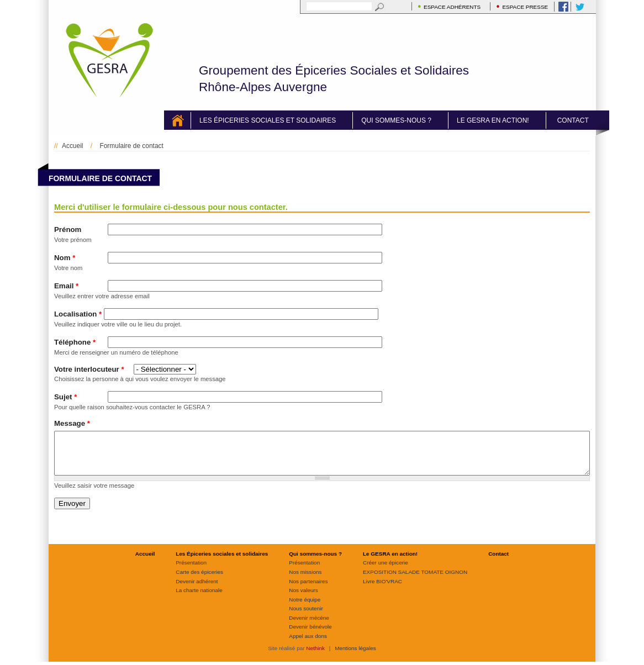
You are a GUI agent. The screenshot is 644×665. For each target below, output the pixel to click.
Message (72, 423)
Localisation (78, 314)
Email (66, 286)
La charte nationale (199, 598)
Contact (573, 120)
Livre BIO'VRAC (382, 590)
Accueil (186, 120)
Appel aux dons (308, 644)
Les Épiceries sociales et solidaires (268, 120)
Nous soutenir (306, 617)
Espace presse (525, 7)
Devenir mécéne (309, 626)
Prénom (68, 229)
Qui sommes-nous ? (396, 120)
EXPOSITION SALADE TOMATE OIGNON (415, 580)
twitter (578, 7)
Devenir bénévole (310, 635)
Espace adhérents (452, 7)
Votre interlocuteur (89, 369)
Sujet (65, 397)
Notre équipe (305, 608)
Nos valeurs (303, 598)
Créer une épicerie (386, 571)
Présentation (191, 571)
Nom (65, 258)
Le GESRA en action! (493, 120)
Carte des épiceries (199, 580)
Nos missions (305, 580)
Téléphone (75, 342)
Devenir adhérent (197, 590)
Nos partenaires (308, 590)
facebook (561, 7)
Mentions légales (355, 656)
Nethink (315, 656)
